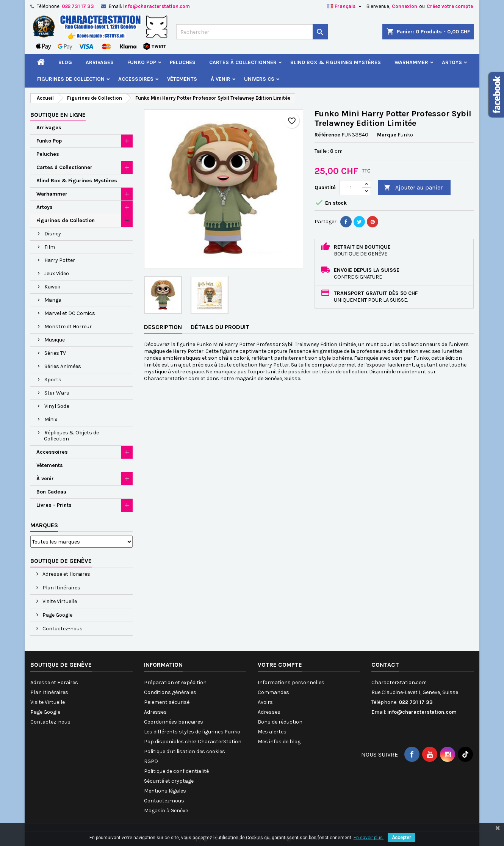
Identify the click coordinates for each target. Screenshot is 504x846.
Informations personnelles (291, 682)
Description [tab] (163, 327)
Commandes (273, 692)
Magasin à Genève (166, 811)
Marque (387, 135)
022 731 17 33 (78, 6)
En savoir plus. (369, 838)
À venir (221, 79)
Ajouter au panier (413, 188)
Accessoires (136, 79)
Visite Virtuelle (59, 601)
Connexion (405, 6)
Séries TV (55, 353)
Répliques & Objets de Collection (71, 436)
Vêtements (182, 79)
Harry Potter (60, 260)
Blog (65, 62)
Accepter (401, 838)
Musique (55, 340)
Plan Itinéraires (61, 588)
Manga (53, 300)
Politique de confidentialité (176, 771)
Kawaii (52, 287)
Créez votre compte (450, 6)
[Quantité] (351, 188)
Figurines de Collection (71, 79)
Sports (53, 380)
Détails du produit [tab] (220, 327)
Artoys (452, 62)
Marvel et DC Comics (70, 313)
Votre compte (280, 665)
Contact (385, 665)
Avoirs (265, 702)
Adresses (155, 712)
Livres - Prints (54, 505)
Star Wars (57, 393)
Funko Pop (142, 62)
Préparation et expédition (175, 682)
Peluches (183, 62)
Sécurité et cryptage (169, 781)
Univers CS (259, 79)
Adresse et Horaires (66, 574)
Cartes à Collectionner (243, 62)
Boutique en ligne (58, 115)
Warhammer (411, 62)
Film (50, 247)
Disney (53, 234)
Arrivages (100, 62)
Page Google (57, 615)
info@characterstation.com (157, 6)
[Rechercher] (252, 32)
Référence (327, 135)
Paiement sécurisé (167, 702)
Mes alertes (272, 732)
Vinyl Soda (57, 406)
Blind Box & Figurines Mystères (336, 62)
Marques (44, 525)
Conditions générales (170, 692)
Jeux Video (57, 273)
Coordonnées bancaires (174, 722)
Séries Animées (63, 366)
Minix (51, 419)
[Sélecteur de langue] (345, 6)
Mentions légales (165, 791)
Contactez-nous (62, 629)
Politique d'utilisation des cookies (185, 751)
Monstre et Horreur (68, 327)
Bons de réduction (280, 722)
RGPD (151, 761)
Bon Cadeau (51, 492)
